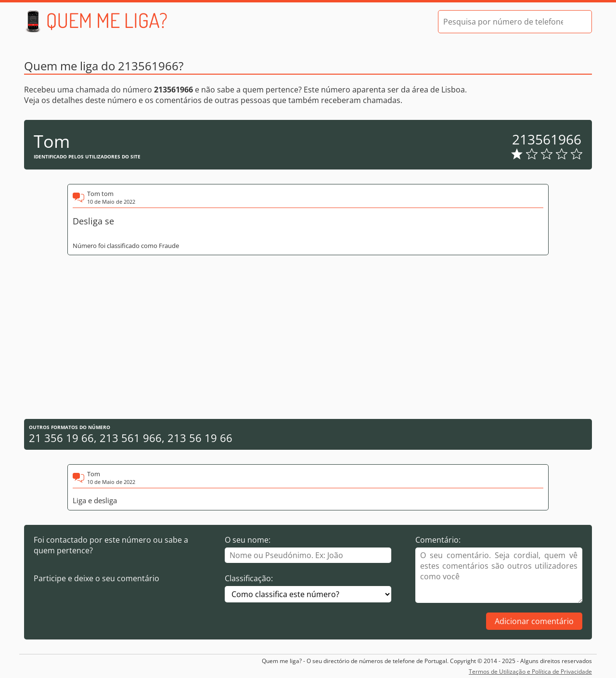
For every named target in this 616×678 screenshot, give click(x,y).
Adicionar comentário (534, 621)
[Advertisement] (308, 337)
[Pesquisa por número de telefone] (503, 22)
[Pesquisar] (576, 22)
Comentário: (438, 540)
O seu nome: (248, 540)
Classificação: (249, 578)
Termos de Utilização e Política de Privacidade (530, 671)
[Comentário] (499, 575)
